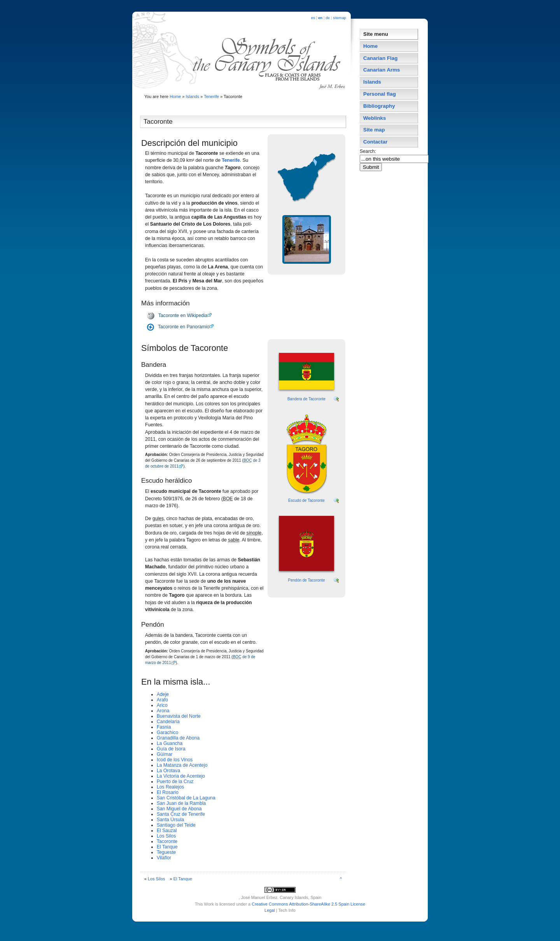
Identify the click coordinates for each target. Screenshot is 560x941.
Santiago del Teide (176, 825)
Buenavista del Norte (179, 716)
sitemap (339, 18)
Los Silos (166, 836)
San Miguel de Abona (179, 809)
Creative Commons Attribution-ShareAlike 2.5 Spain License (308, 904)
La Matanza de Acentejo (182, 765)
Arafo (162, 700)
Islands (193, 96)
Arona (163, 711)
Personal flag (380, 94)
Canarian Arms (382, 70)
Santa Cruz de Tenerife (181, 814)
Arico (162, 705)
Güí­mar (165, 754)
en (320, 18)
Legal (270, 910)
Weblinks (374, 118)
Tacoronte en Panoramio (184, 327)
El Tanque (167, 847)
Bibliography (379, 106)
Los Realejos (170, 787)
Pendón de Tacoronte (307, 580)
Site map (374, 130)
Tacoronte (167, 841)
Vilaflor (164, 858)
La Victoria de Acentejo (181, 776)
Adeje (163, 694)
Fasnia (164, 727)
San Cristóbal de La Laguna (186, 798)
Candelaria (168, 722)
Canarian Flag (380, 58)
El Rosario (168, 792)
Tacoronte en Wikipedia (183, 315)
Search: (368, 151)
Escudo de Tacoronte (306, 500)
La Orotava (168, 771)
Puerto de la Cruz (175, 782)
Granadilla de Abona (178, 738)
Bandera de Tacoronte (306, 399)
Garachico (167, 732)
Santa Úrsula (170, 820)
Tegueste (166, 852)
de (328, 18)
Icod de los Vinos (175, 760)
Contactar (375, 142)
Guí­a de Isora (171, 749)
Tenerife (211, 96)
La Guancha (170, 743)
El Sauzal (167, 831)
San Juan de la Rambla (181, 803)
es (313, 18)
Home (175, 96)
